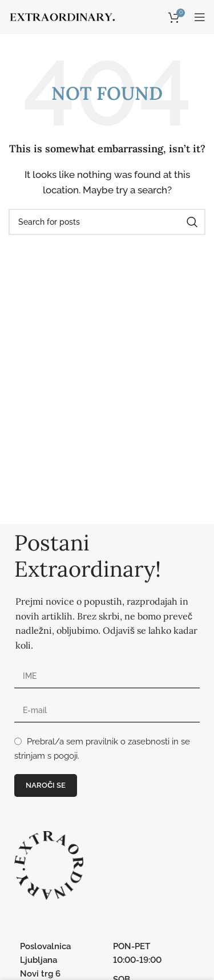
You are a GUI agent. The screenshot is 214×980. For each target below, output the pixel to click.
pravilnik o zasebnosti (128, 742)
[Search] (107, 222)
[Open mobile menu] (200, 17)
